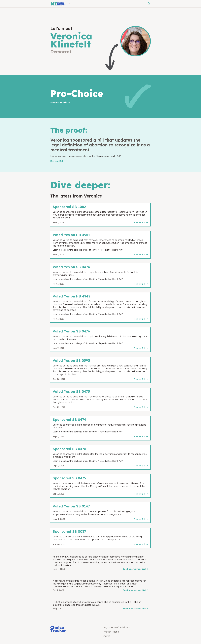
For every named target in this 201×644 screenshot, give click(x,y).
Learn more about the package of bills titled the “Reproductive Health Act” (86, 156)
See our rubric (59, 103)
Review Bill (57, 161)
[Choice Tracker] (74, 629)
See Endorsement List (134, 569)
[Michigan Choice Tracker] (58, 4)
